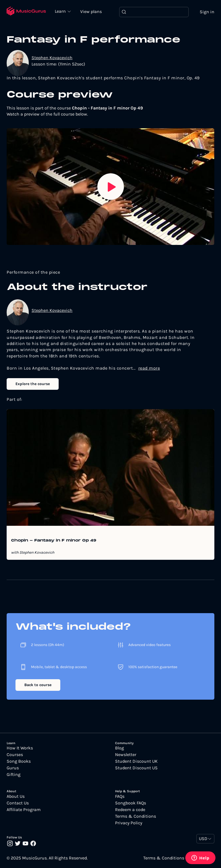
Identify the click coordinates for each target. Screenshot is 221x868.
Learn (61, 11)
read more (149, 368)
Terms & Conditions (136, 816)
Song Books (19, 761)
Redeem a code (130, 810)
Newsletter (126, 755)
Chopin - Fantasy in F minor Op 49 (54, 541)
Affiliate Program (24, 810)
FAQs (120, 796)
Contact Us (18, 803)
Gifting (14, 775)
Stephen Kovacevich (52, 58)
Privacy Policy (129, 823)
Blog (119, 748)
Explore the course (33, 384)
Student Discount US (136, 768)
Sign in (207, 12)
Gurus (13, 768)
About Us (16, 796)
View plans (91, 11)
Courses (15, 755)
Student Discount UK (136, 761)
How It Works (20, 748)
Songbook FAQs (131, 803)
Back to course (38, 685)
